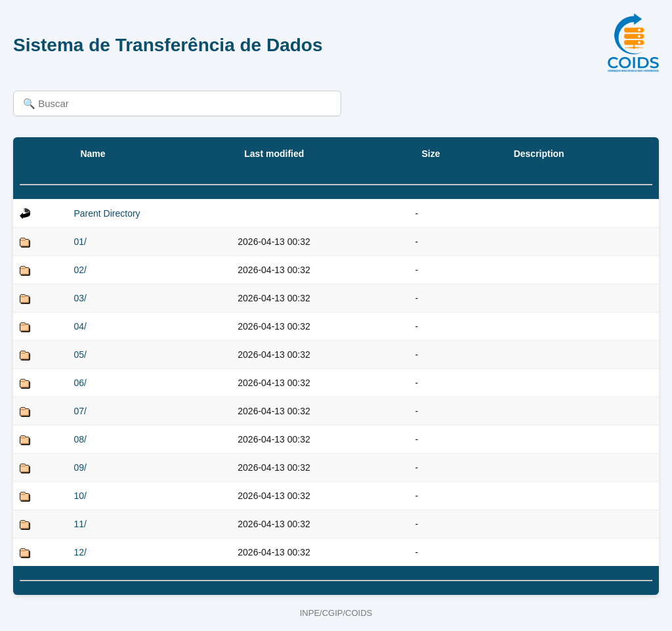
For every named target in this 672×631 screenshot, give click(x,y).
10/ (80, 496)
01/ (80, 242)
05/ (80, 355)
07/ (80, 411)
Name (93, 154)
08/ (80, 439)
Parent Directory (107, 213)
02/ (80, 270)
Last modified (274, 154)
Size (430, 154)
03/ (80, 298)
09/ (80, 468)
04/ (80, 326)
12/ (80, 552)
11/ (80, 524)
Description (539, 154)
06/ (80, 383)
